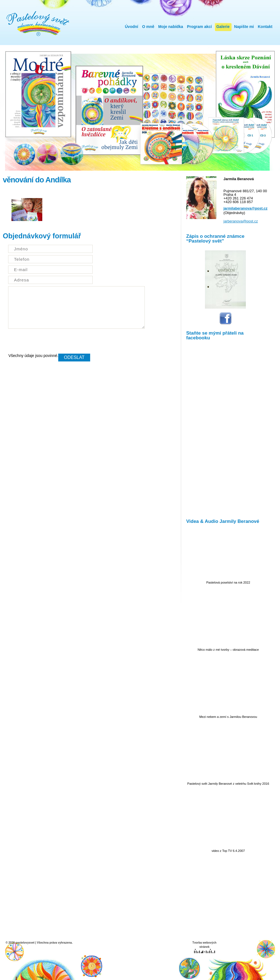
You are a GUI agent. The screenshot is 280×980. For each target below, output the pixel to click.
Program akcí (200, 27)
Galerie (223, 27)
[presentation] (51, 343)
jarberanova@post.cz (241, 221)
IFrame (225, 428)
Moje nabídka (171, 27)
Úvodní (131, 27)
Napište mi (244, 27)
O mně (148, 27)
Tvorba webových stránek (204, 947)
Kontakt (265, 27)
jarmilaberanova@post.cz (245, 208)
